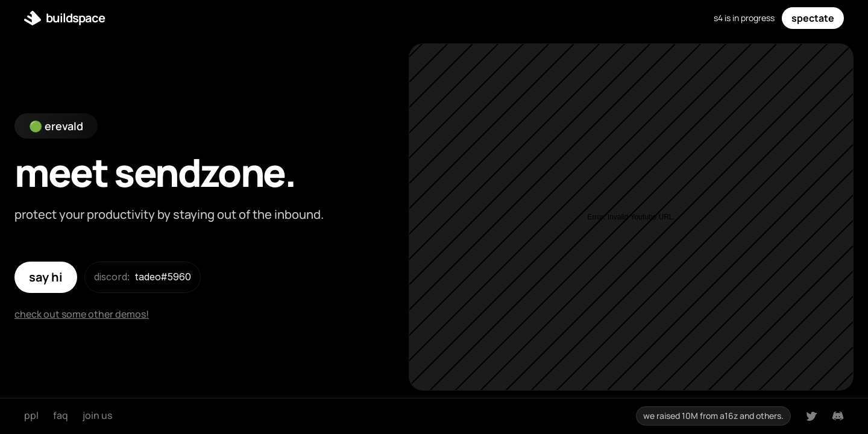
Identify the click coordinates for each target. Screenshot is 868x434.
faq (61, 415)
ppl (31, 415)
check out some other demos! (82, 314)
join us (97, 415)
